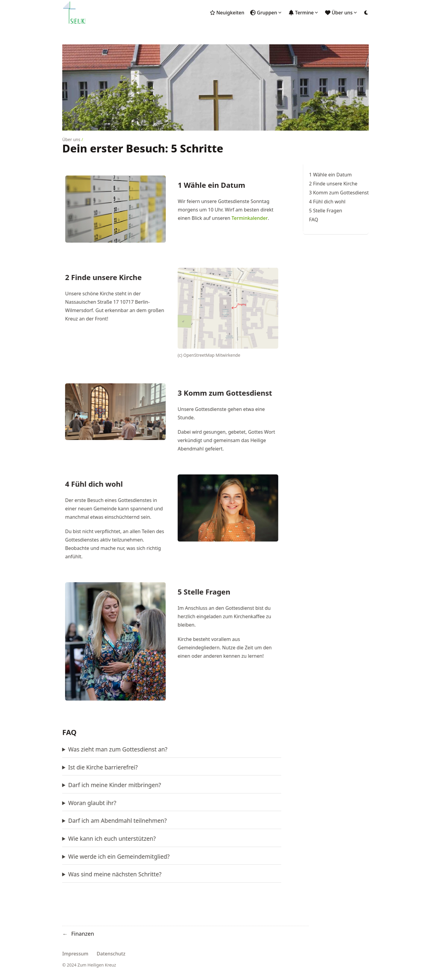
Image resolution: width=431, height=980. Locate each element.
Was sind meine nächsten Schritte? (72, 874)
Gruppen (267, 13)
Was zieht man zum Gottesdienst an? (75, 749)
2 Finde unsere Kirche (333, 184)
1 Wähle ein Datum (331, 175)
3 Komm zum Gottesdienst (339, 193)
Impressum (75, 954)
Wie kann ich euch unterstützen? (69, 838)
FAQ (314, 220)
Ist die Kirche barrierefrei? (60, 767)
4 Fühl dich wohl (327, 202)
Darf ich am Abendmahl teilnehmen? (74, 821)
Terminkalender (250, 218)
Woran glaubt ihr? (49, 803)
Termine (305, 13)
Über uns (342, 13)
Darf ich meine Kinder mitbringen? (72, 785)
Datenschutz (111, 954)
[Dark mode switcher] (366, 13)
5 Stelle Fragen (326, 211)
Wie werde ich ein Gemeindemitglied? (76, 856)
